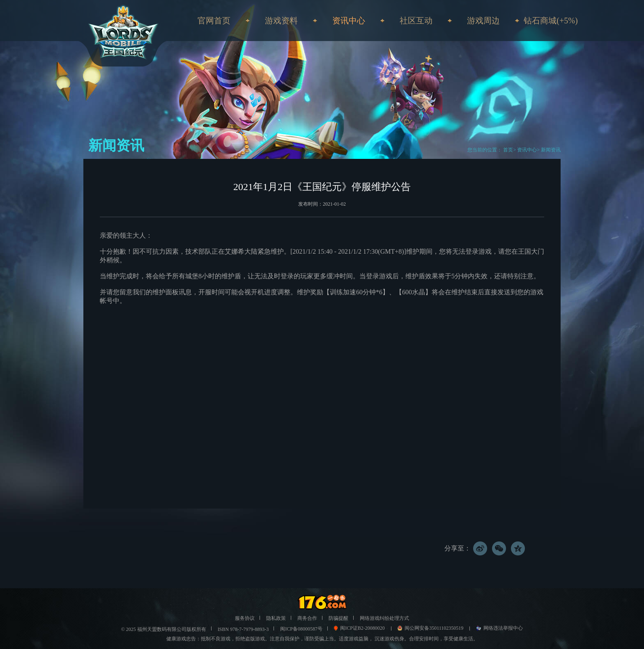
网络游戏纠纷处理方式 (384, 618)
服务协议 (245, 618)
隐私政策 (276, 618)
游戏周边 (483, 21)
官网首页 (214, 21)
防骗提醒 (338, 618)
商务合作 (307, 618)
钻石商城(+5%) (551, 21)
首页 (507, 150)
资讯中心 (527, 150)
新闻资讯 (551, 150)
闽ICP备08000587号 (301, 629)
